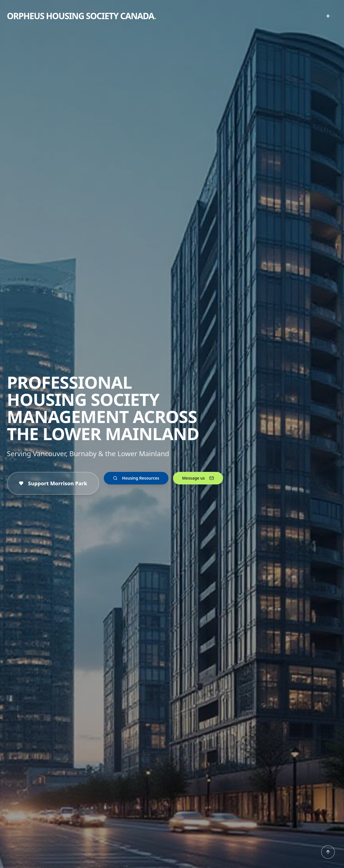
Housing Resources (136, 478)
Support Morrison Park (53, 483)
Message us (198, 478)
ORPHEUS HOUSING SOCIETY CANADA (81, 16)
